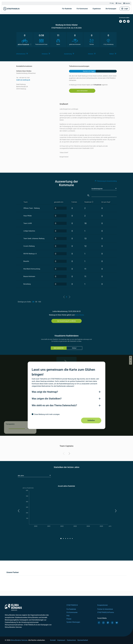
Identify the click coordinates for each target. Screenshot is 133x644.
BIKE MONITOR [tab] (59, 348)
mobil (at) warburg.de (23, 80)
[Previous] (64, 454)
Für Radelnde (67, 9)
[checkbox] (66, 414)
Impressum (61, 640)
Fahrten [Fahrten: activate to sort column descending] (74, 202)
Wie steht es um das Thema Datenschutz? (54, 405)
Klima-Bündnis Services (19, 640)
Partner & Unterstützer (105, 609)
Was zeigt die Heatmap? (45, 392)
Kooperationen (103, 605)
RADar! (74, 348)
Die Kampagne (111, 9)
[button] (19, 511)
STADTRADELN (72, 605)
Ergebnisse (97, 9)
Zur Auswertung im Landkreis (66, 321)
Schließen (91, 420)
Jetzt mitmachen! (82, 91)
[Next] (69, 454)
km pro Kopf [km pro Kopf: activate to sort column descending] (106, 202)
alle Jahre (21, 476)
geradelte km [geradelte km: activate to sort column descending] (59, 202)
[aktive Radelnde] (91, 202)
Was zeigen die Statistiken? (47, 399)
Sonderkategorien (97, 189)
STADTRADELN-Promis (106, 612)
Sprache (127, 3)
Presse (118, 3)
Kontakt (53, 640)
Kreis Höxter (79, 315)
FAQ (111, 3)
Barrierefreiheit (83, 640)
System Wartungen (73, 622)
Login (125, 9)
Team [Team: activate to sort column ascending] (26, 202)
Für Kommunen (82, 9)
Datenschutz (71, 640)
